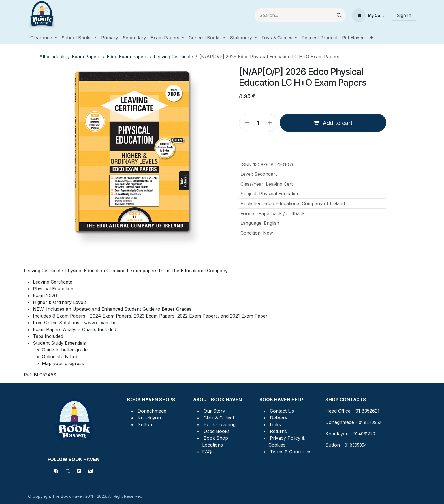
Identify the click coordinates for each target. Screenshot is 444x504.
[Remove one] (246, 123)
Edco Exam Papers (127, 57)
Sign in (404, 15)
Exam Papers (86, 57)
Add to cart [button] (333, 123)
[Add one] (271, 123)
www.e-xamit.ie (100, 323)
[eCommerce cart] (368, 15)
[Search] (339, 15)
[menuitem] (44, 38)
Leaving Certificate (173, 57)
